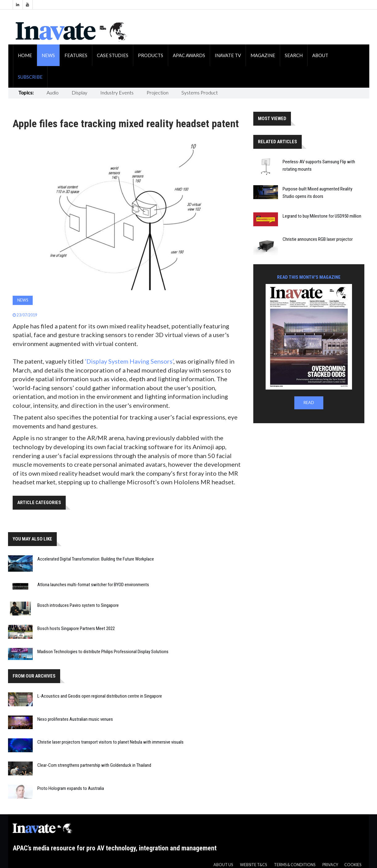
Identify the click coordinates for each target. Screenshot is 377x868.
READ (309, 403)
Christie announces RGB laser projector (318, 239)
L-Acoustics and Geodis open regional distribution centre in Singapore (100, 696)
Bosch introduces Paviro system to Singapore (78, 605)
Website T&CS (253, 865)
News (48, 55)
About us (223, 865)
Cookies (353, 865)
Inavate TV (228, 55)
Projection (157, 92)
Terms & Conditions (295, 865)
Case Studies (113, 55)
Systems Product (200, 92)
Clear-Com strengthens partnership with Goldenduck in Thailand (94, 765)
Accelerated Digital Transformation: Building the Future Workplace (96, 559)
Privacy (330, 865)
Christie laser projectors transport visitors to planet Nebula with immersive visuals (110, 742)
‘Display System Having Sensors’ (129, 361)
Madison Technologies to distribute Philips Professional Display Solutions (103, 652)
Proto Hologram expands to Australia (71, 788)
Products (151, 55)
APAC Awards (189, 55)
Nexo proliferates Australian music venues (75, 719)
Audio (53, 92)
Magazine (263, 55)
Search (294, 55)
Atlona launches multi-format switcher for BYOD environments (93, 585)
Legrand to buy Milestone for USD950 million (322, 216)
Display (79, 92)
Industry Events (117, 92)
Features (76, 55)
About (320, 55)
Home (25, 55)
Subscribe (30, 77)
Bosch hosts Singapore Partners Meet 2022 (76, 628)
